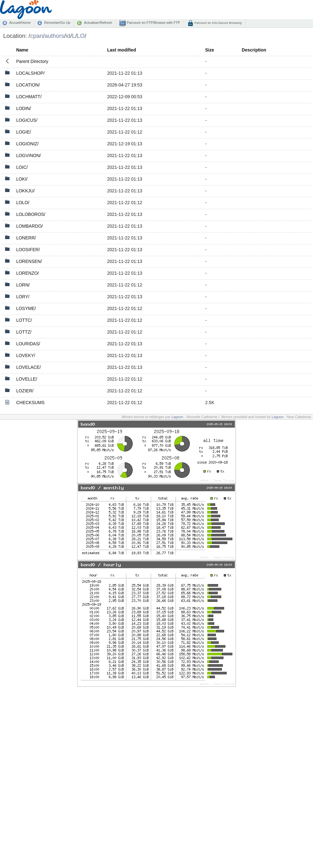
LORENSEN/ (29, 261)
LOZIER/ (25, 391)
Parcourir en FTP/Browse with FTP (153, 23)
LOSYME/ (26, 308)
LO (81, 36)
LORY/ (23, 297)
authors (54, 36)
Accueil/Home (20, 23)
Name (22, 50)
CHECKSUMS (30, 403)
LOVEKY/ (26, 355)
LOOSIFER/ (28, 250)
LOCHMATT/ (29, 97)
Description (254, 50)
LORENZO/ (28, 273)
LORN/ (23, 285)
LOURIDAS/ (28, 344)
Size (210, 50)
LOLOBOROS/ (31, 214)
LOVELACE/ (29, 367)
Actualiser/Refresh (98, 23)
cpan (37, 36)
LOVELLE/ (27, 379)
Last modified (121, 50)
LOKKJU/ (25, 191)
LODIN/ (24, 108)
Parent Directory (32, 61)
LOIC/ (22, 167)
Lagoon (177, 417)
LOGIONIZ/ (27, 144)
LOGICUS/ (27, 120)
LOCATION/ (28, 85)
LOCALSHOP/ (30, 73)
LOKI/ (22, 179)
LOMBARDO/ (30, 226)
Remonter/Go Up (57, 23)
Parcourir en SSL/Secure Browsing (218, 23)
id (68, 36)
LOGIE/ (24, 132)
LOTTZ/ (24, 332)
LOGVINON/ (29, 155)
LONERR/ (26, 238)
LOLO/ (23, 203)
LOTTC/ (24, 320)
